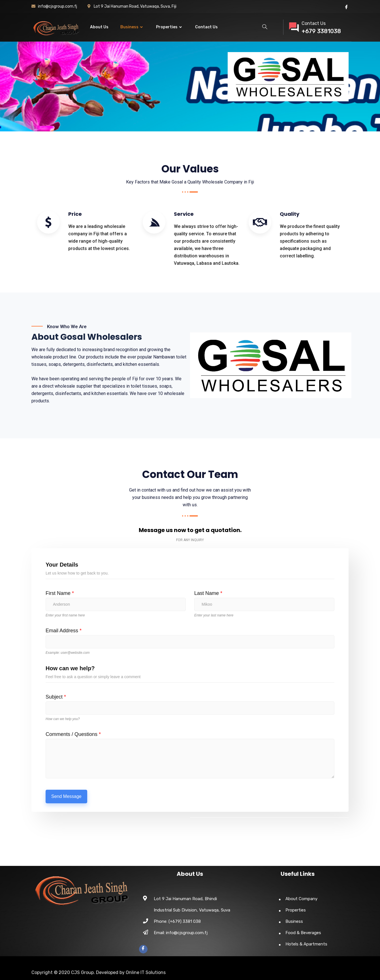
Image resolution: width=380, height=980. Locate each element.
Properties (170, 27)
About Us (99, 27)
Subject (56, 697)
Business (132, 27)
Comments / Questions (73, 734)
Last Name (208, 593)
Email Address (64, 631)
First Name (60, 593)
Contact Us (206, 27)
